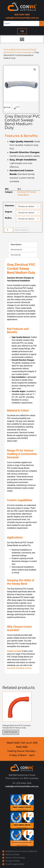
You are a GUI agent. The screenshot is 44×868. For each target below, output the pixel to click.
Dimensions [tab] (16, 250)
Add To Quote (21, 230)
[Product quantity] (9, 230)
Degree (8, 212)
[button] (35, 70)
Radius (8, 218)
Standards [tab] (16, 255)
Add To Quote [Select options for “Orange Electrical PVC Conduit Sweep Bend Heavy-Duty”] (11, 732)
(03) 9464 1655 (22, 15)
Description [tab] (16, 244)
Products (7, 50)
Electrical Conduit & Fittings (24, 50)
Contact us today (14, 651)
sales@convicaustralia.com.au (22, 18)
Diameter (10, 206)
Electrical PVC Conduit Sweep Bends (19, 52)
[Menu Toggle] (22, 39)
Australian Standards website (19, 668)
